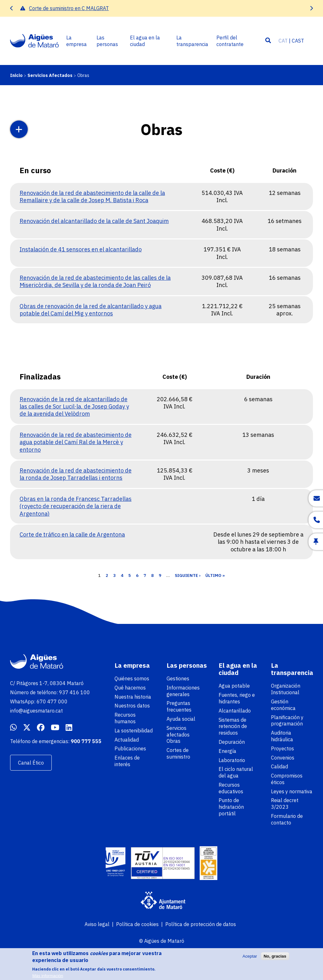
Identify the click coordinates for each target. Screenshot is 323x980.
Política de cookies (137, 924)
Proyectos (282, 748)
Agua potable (234, 686)
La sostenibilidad (134, 731)
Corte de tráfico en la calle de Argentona (72, 534)
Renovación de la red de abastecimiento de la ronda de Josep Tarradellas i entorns (76, 474)
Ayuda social (181, 719)
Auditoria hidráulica (282, 736)
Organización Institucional (286, 689)
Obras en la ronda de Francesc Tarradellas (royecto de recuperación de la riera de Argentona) (76, 506)
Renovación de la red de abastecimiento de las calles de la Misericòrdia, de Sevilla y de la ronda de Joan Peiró (95, 281)
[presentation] (12, 8)
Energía (227, 751)
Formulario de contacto (287, 819)
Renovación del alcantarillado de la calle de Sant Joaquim (94, 221)
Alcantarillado (235, 711)
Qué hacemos (130, 688)
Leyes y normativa (292, 791)
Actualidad (127, 740)
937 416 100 (74, 692)
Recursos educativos (231, 788)
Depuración (232, 742)
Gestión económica (283, 705)
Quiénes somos (132, 678)
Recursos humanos (125, 718)
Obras (173, 741)
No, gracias (275, 959)
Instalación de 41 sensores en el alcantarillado (81, 249)
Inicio (16, 75)
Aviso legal (97, 924)
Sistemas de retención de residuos (233, 726)
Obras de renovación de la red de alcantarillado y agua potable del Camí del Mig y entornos (91, 310)
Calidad (279, 766)
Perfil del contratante (230, 41)
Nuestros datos (132, 706)
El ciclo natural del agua (236, 772)
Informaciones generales (183, 691)
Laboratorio (232, 760)
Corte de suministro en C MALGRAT (69, 8)
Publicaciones (130, 748)
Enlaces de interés (127, 761)
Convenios (283, 758)
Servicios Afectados (50, 75)
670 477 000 (52, 701)
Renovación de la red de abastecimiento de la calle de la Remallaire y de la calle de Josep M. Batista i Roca (92, 197)
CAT (283, 41)
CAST (298, 41)
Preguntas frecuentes (179, 706)
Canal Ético (31, 763)
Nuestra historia (133, 697)
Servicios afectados (178, 731)
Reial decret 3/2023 (285, 804)
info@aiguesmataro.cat (36, 711)
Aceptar (250, 959)
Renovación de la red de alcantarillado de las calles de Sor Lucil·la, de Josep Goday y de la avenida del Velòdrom (74, 407)
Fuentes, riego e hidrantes (237, 698)
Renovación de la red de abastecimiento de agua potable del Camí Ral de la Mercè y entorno (76, 442)
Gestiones (178, 678)
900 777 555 (86, 741)
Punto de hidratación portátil (231, 807)
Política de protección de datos (201, 924)
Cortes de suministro (178, 753)
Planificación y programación (287, 721)
